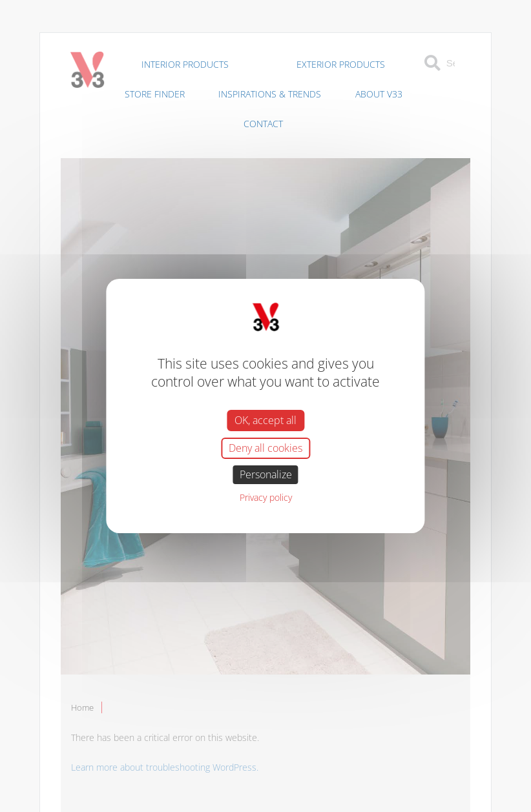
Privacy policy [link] (266, 497)
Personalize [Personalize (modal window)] (266, 474)
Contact (263, 124)
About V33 (379, 94)
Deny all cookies (265, 448)
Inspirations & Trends (270, 94)
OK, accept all (265, 420)
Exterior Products (341, 64)
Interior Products (185, 64)
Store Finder (155, 94)
